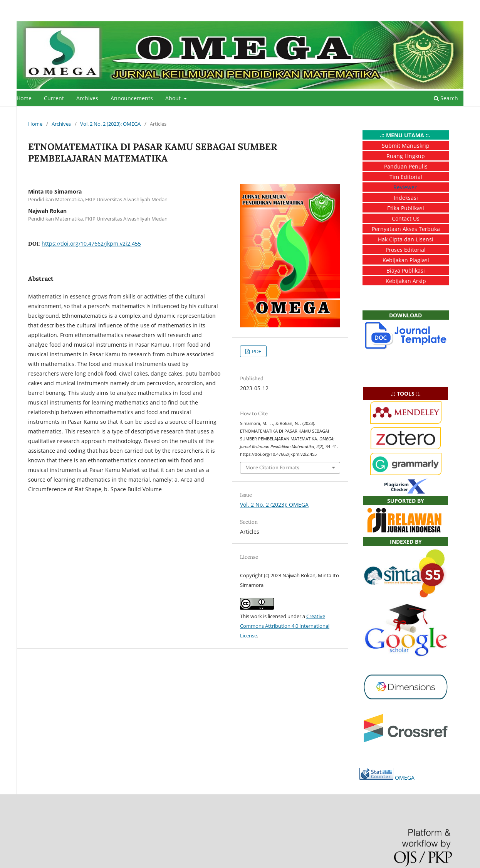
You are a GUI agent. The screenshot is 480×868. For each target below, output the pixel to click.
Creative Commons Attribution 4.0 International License (285, 626)
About (174, 98)
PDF (256, 351)
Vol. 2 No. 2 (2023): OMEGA (110, 124)
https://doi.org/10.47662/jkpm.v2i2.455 (91, 244)
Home (24, 98)
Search (446, 98)
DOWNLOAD (405, 315)
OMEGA (405, 778)
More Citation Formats (272, 468)
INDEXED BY (406, 542)
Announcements (132, 98)
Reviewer (405, 187)
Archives (87, 98)
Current (54, 98)
